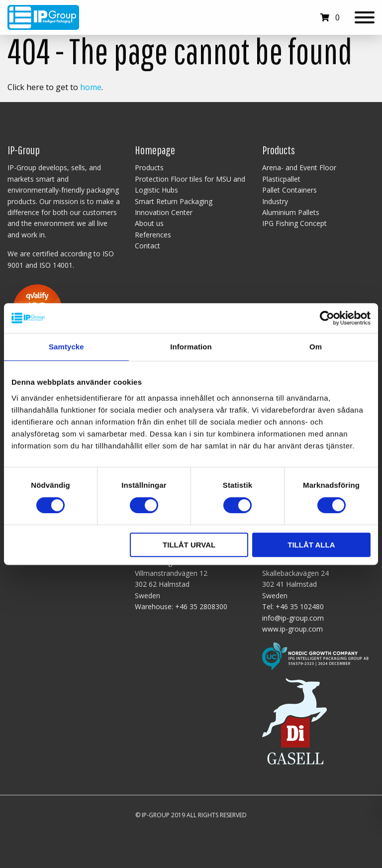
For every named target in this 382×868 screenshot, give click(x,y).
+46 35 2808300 (201, 606)
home (91, 87)
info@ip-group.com (293, 618)
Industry (275, 201)
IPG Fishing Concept (294, 223)
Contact (147, 246)
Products (149, 167)
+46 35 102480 (300, 606)
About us (149, 223)
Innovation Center (164, 212)
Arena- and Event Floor (299, 167)
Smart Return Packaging (174, 201)
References (153, 235)
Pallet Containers (289, 190)
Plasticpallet (281, 179)
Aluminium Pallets (291, 212)
